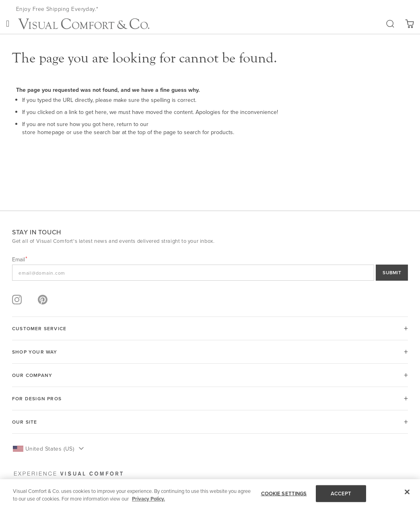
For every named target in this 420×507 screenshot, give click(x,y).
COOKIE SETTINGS (284, 494)
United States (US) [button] (50, 449)
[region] (210, 493)
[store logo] (84, 24)
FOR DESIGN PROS (37, 398)
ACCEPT (341, 494)
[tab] (210, 328)
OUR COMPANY (32, 375)
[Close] (407, 492)
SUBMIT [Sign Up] (392, 272)
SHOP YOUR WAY (35, 352)
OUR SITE (25, 422)
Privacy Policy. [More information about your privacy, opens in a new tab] (148, 499)
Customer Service (39, 328)
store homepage (43, 132)
